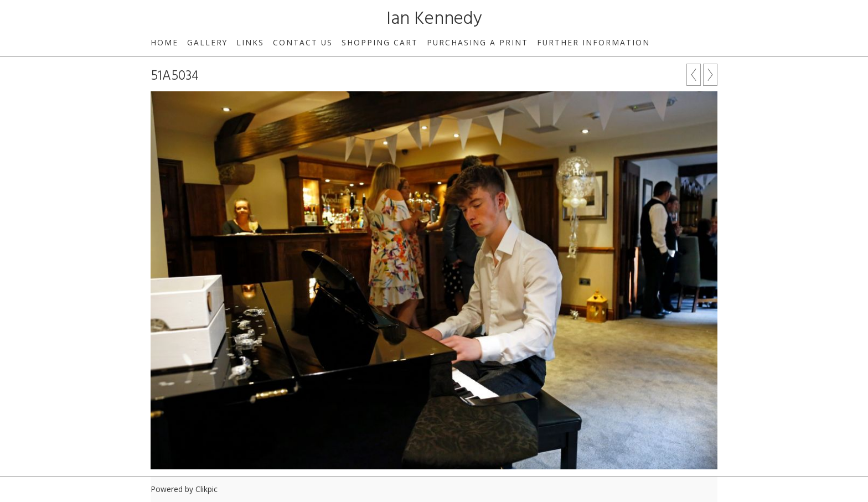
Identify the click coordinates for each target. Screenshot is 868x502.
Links (250, 42)
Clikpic (206, 489)
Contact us (303, 42)
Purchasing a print (477, 42)
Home (164, 42)
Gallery (207, 42)
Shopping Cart (380, 42)
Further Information (593, 42)
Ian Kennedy (434, 19)
